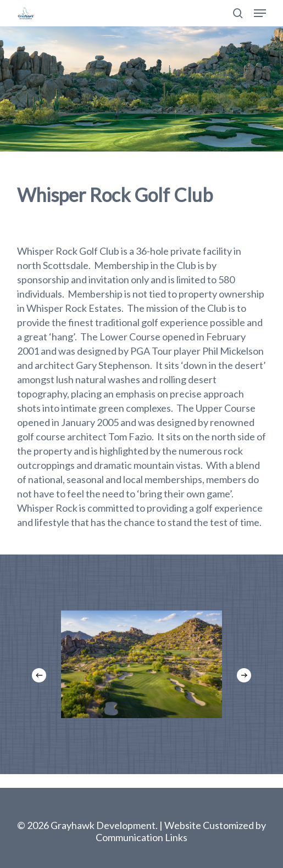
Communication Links (141, 837)
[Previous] (39, 675)
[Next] (244, 675)
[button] (260, 13)
